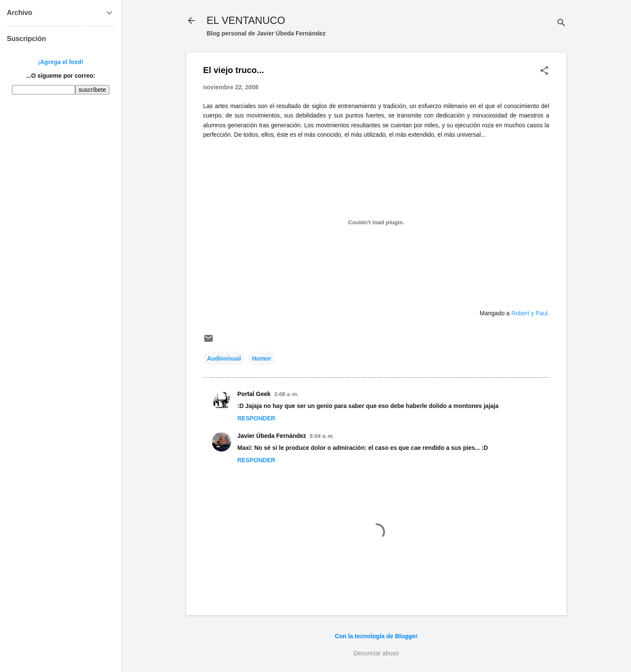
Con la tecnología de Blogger (376, 636)
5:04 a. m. (322, 436)
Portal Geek (254, 394)
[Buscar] (561, 23)
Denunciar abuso (376, 653)
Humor (262, 358)
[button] (544, 71)
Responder (257, 418)
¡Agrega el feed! (61, 62)
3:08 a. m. (286, 394)
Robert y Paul (530, 313)
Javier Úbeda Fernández (272, 436)
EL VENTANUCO (246, 20)
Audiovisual (224, 358)
